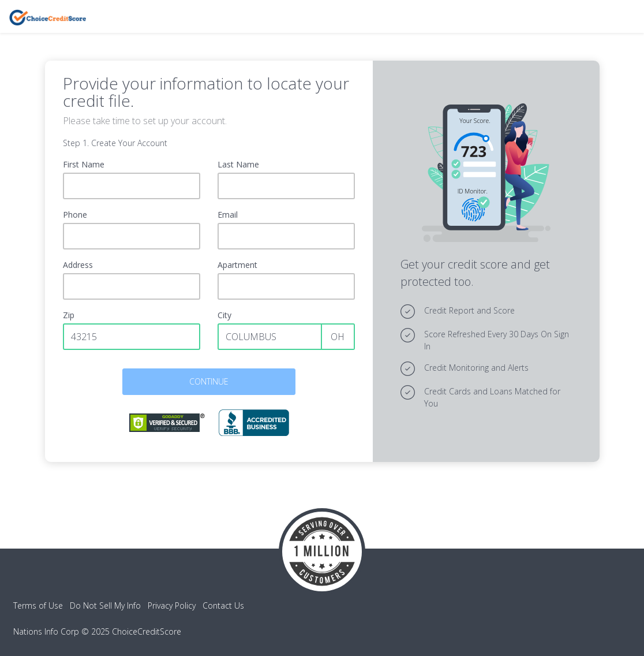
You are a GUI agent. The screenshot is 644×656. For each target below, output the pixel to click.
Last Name (238, 164)
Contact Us (223, 605)
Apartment (237, 265)
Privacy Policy (172, 605)
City (224, 315)
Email (228, 215)
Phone (75, 215)
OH (338, 337)
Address (78, 265)
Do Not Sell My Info (105, 605)
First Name (84, 164)
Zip (69, 315)
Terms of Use (38, 605)
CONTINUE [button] (209, 381)
